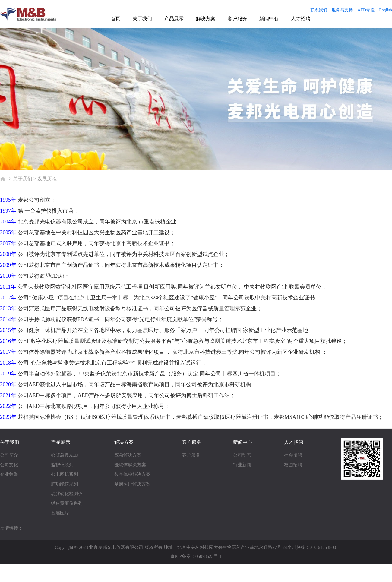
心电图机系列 (65, 474)
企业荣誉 (9, 474)
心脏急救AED (65, 455)
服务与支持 (342, 10)
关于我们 (142, 19)
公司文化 (9, 465)
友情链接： (11, 528)
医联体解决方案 (130, 465)
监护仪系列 (62, 465)
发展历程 (47, 179)
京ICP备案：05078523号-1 (196, 556)
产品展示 (174, 19)
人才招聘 (301, 19)
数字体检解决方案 (132, 474)
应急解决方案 (128, 455)
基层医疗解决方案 (132, 484)
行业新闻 (242, 465)
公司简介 (9, 455)
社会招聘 (293, 455)
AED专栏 (366, 10)
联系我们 (319, 10)
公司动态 (242, 455)
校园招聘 (293, 465)
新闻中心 (269, 19)
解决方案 (206, 19)
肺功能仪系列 (65, 484)
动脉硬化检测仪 (67, 494)
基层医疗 (60, 513)
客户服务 (237, 19)
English (386, 10)
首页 (115, 19)
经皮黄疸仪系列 (67, 503)
